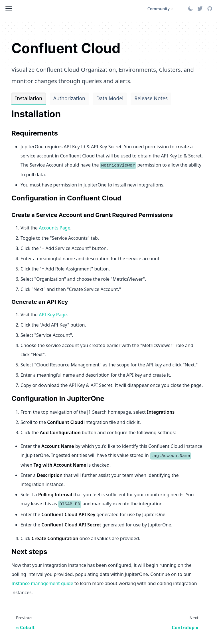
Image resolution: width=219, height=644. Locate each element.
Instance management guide (42, 583)
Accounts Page (54, 228)
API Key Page (53, 315)
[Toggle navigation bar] (9, 9)
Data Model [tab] (110, 98)
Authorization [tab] (69, 98)
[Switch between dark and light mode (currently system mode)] (190, 9)
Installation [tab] (29, 98)
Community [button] (159, 9)
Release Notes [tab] (151, 98)
